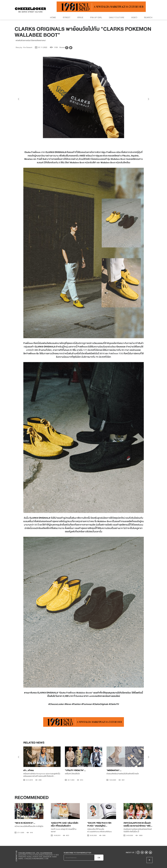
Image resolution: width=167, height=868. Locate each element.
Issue (80, 17)
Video (134, 17)
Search (148, 17)
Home (53, 17)
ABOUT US (130, 852)
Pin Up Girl (96, 17)
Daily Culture (117, 17)
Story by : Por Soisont (24, 47)
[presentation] (19, 99)
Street (67, 17)
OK (99, 858)
